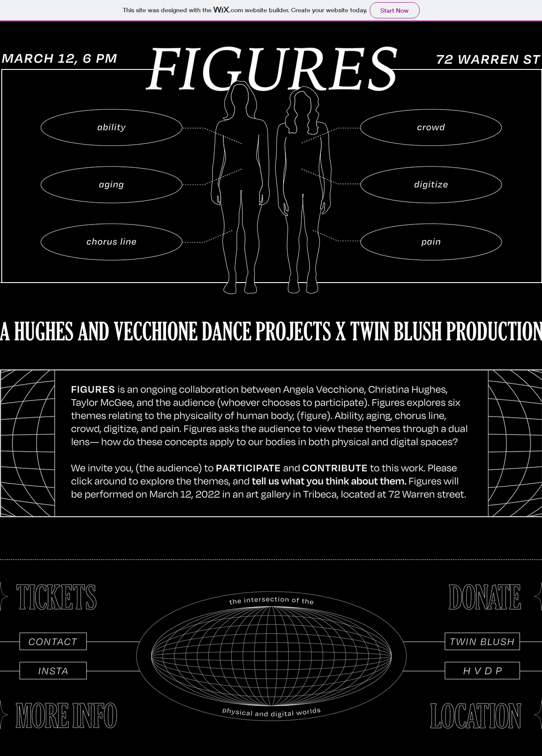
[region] (111, 128)
